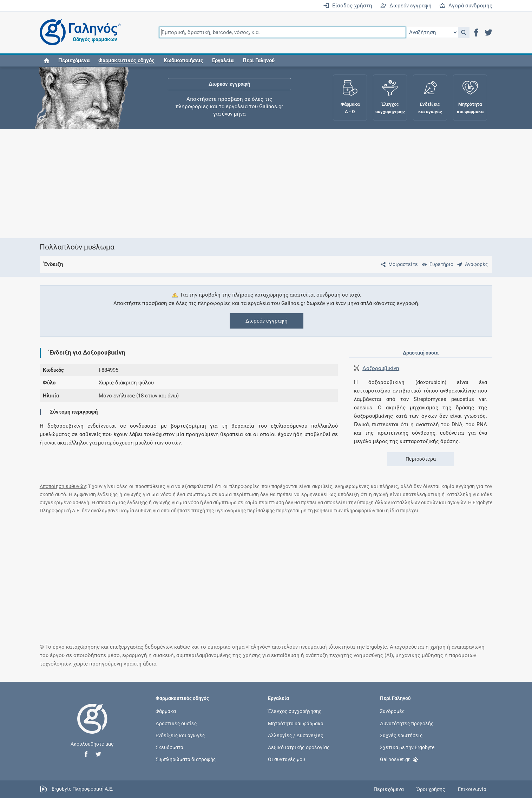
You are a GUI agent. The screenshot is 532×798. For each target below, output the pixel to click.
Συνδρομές (392, 711)
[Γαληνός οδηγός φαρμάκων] (78, 33)
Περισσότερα (421, 459)
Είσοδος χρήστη (348, 6)
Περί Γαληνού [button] (259, 60)
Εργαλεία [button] (223, 60)
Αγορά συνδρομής (466, 6)
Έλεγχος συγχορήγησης (295, 711)
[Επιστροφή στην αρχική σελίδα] (92, 726)
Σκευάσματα (169, 747)
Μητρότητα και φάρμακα (296, 723)
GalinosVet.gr (399, 759)
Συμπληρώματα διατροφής (186, 759)
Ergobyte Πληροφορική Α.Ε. (83, 789)
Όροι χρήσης (431, 789)
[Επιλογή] (432, 32)
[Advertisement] (245, 184)
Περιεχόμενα (74, 60)
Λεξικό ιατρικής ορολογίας (299, 747)
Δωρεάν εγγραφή (406, 6)
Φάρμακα (166, 711)
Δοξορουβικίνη (381, 368)
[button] (464, 32)
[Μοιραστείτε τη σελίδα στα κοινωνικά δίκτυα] (398, 264)
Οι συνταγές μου (287, 759)
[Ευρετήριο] (436, 264)
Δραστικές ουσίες (176, 723)
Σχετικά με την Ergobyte (407, 747)
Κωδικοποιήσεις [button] (183, 60)
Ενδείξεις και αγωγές (180, 735)
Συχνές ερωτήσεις (401, 735)
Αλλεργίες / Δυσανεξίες (296, 735)
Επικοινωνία (472, 789)
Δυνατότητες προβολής (407, 723)
